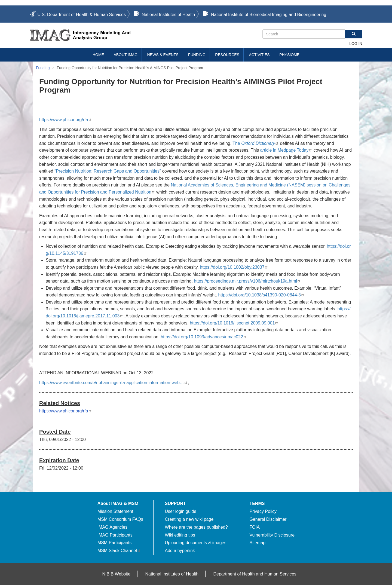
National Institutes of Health (169, 15)
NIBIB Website (116, 574)
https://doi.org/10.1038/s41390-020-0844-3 (261, 295)
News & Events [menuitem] (163, 55)
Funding (43, 68)
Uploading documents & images (196, 543)
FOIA (255, 527)
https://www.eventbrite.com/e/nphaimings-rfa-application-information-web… (114, 383)
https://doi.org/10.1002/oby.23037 (234, 267)
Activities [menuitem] (259, 55)
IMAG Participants (115, 535)
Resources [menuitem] (227, 55)
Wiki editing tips (180, 535)
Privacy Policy (263, 511)
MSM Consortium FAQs (120, 519)
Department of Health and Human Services (255, 574)
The (256, 143)
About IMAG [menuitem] (125, 55)
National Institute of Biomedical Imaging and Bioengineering (269, 15)
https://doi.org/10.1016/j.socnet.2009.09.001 (234, 323)
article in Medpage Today (286, 150)
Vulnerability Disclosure (272, 535)
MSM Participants (114, 543)
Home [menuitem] (98, 55)
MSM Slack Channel (119, 551)
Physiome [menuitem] (289, 55)
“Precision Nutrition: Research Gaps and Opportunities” (108, 171)
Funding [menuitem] (197, 55)
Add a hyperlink (180, 551)
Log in (356, 44)
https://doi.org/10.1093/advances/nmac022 (204, 337)
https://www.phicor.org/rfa (66, 120)
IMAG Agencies (112, 527)
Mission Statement (115, 511)
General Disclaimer (268, 519)
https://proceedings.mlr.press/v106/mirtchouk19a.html (247, 281)
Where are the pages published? (196, 527)
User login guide (181, 511)
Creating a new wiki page (189, 519)
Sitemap (258, 543)
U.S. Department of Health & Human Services (82, 15)
